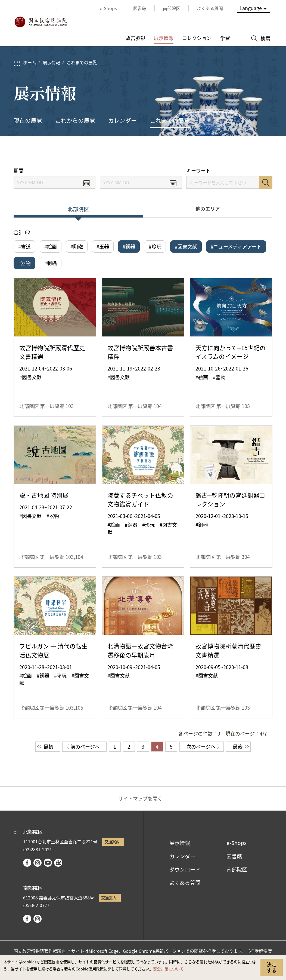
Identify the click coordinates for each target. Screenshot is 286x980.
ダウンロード (185, 869)
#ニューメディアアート (236, 246)
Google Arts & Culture (58, 863)
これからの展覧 (75, 120)
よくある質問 (185, 883)
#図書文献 (186, 246)
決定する (272, 967)
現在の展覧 (28, 120)
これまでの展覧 (82, 62)
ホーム (30, 62)
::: (56, 8)
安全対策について (168, 969)
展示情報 (51, 62)
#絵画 (51, 246)
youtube (48, 863)
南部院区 (237, 869)
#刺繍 (51, 263)
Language (251, 8)
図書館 (234, 856)
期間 (18, 171)
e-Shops (237, 843)
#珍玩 (155, 246)
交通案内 (112, 842)
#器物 (24, 263)
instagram (38, 863)
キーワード (198, 171)
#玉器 (103, 246)
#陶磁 (77, 246)
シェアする (221, 152)
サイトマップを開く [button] (140, 798)
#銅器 (129, 246)
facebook (27, 863)
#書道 (24, 246)
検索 (266, 182)
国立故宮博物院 (41, 22)
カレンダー (122, 120)
